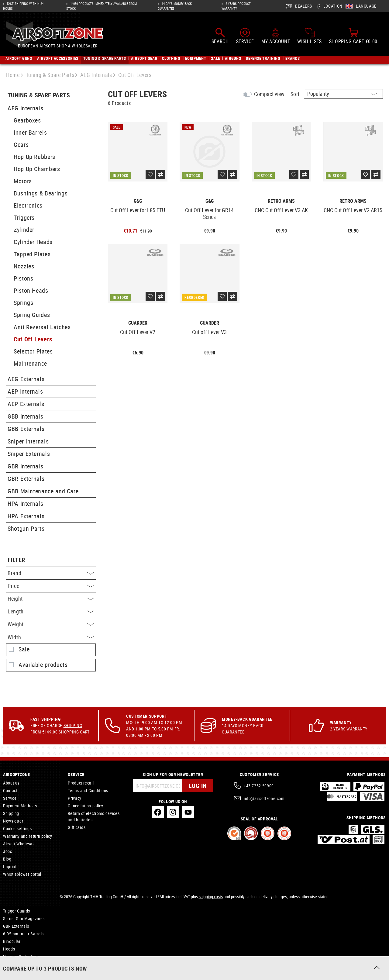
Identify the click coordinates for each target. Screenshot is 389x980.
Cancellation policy (85, 806)
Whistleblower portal (22, 874)
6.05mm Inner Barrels (23, 934)
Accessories (14, 964)
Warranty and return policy (28, 836)
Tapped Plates (32, 254)
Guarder (138, 323)
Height (51, 599)
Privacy (74, 798)
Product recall (81, 783)
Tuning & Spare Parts (39, 95)
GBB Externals (26, 429)
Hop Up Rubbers (34, 157)
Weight (51, 624)
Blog (7, 859)
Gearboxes (27, 120)
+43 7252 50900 (259, 786)
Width (51, 637)
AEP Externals (26, 404)
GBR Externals (26, 479)
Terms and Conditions (88, 790)
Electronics (28, 205)
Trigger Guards (17, 911)
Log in (198, 786)
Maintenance (30, 363)
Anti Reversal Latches (42, 327)
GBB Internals (25, 416)
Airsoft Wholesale (19, 844)
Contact (10, 790)
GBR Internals (25, 466)
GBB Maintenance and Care (43, 491)
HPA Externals (26, 516)
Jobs (8, 851)
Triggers (24, 217)
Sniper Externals (29, 454)
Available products (43, 665)
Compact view (269, 94)
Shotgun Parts (26, 528)
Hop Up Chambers (37, 169)
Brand (51, 573)
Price (51, 586)
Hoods (9, 949)
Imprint (10, 866)
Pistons (23, 278)
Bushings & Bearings (41, 193)
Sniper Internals (28, 441)
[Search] (220, 36)
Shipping (73, 725)
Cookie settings (17, 828)
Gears (21, 145)
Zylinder (24, 230)
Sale (24, 649)
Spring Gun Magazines (24, 918)
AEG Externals (26, 379)
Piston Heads (31, 290)
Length (51, 611)
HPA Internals (25, 504)
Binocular (12, 941)
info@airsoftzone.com (264, 798)
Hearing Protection (21, 956)
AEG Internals (25, 108)
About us (11, 783)
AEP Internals (25, 391)
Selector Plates (33, 351)
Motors (23, 181)
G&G (138, 201)
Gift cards (77, 827)
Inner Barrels (30, 132)
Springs (23, 303)
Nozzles (24, 266)
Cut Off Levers (33, 339)
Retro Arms (281, 201)
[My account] (276, 36)
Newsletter (13, 821)
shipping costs (211, 897)
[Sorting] (343, 94)
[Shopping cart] (353, 36)
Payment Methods (20, 806)
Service (10, 798)
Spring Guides (32, 315)
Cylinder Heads (33, 242)
